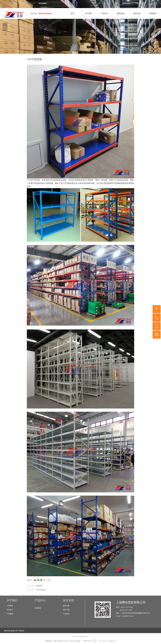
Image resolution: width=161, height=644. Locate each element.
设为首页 (135, 3)
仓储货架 (38, 608)
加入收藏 (142, 3)
